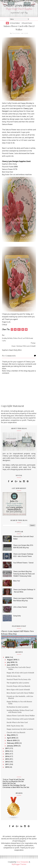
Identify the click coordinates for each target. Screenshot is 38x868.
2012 (7, 762)
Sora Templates (23, 862)
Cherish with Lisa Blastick (16, 733)
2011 (7, 765)
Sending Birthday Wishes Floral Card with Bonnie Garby (20, 712)
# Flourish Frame (27, 23)
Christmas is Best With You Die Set (16, 788)
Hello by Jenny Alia (14, 676)
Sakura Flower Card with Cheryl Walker (21, 716)
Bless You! (17, 581)
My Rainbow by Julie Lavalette (18, 707)
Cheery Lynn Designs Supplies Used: (16, 162)
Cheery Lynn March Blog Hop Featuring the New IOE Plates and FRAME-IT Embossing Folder (24, 574)
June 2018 (11, 665)
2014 (7, 757)
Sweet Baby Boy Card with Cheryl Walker (19, 669)
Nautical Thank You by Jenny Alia (19, 680)
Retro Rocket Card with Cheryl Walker (20, 693)
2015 (7, 754)
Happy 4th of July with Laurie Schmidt (20, 673)
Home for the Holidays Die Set (14, 786)
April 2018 (11, 738)
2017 (7, 749)
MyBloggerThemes (19, 865)
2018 (7, 658)
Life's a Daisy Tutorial (20, 607)
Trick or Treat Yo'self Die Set (13, 780)
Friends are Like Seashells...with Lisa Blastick (20, 697)
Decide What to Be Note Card (17, 723)
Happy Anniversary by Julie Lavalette (20, 729)
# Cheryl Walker (15, 23)
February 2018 (13, 743)
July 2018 (11, 663)
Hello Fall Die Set (9, 784)
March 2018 (12, 741)
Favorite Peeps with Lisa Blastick (18, 686)
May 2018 (11, 735)
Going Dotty (17, 616)
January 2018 (12, 746)
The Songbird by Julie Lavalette (18, 683)
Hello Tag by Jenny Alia (15, 726)
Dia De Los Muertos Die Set (13, 782)
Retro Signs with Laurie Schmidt (18, 690)
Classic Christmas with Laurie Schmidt (21, 719)
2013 (7, 759)
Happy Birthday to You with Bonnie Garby (19, 703)
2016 (7, 751)
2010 (7, 767)
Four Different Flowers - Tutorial (23, 563)
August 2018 (12, 660)
